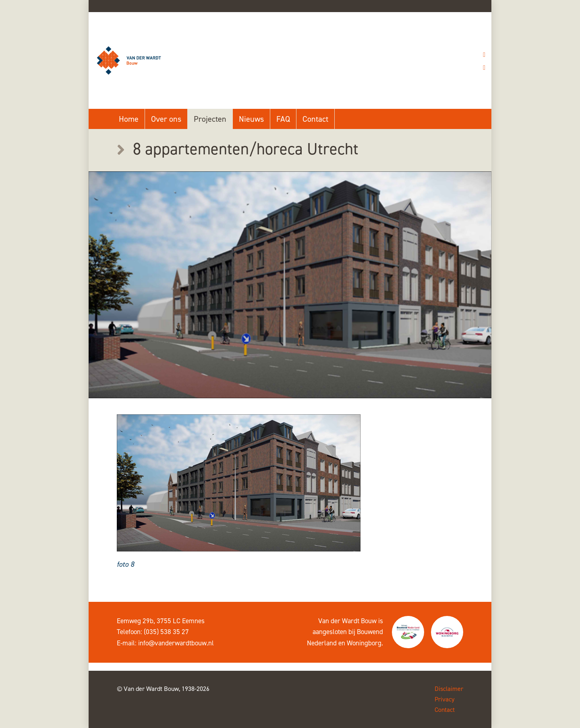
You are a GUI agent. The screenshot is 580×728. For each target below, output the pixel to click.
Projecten (210, 119)
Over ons (166, 119)
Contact (315, 119)
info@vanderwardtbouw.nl (176, 643)
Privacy (444, 699)
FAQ (283, 119)
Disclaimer (449, 689)
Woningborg (364, 643)
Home (129, 119)
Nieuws (251, 119)
